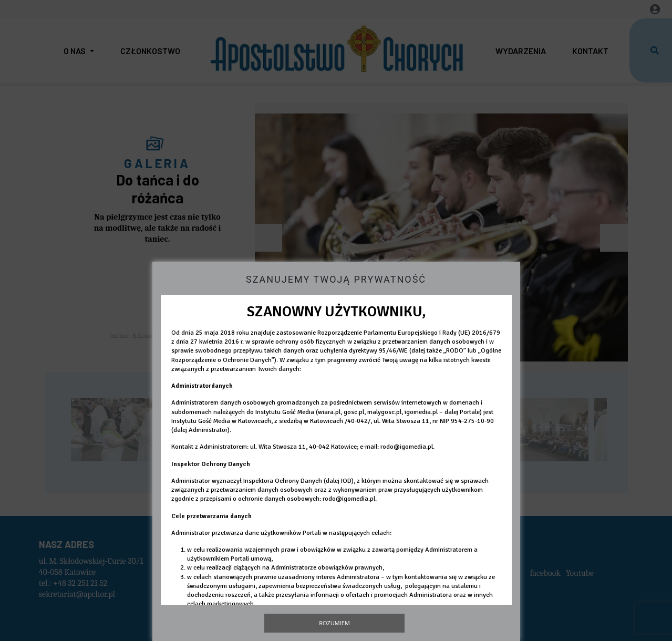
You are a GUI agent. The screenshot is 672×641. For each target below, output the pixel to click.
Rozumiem (334, 623)
